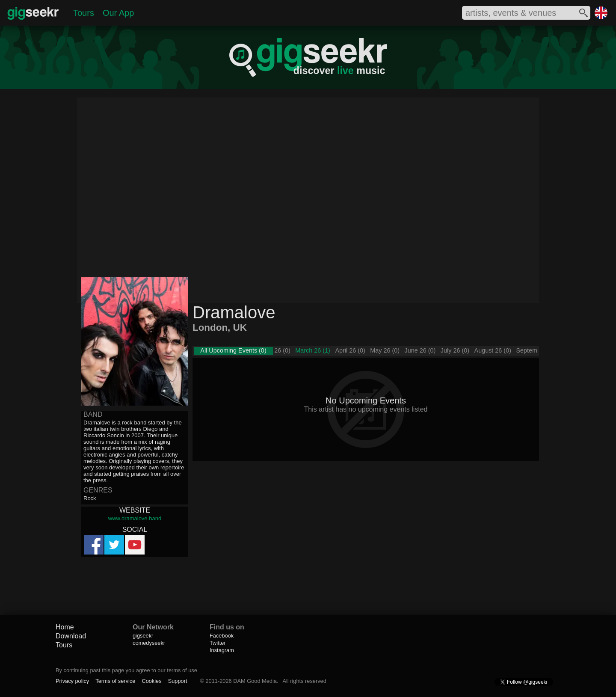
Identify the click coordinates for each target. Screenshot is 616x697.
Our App (118, 13)
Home (65, 627)
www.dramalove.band (135, 518)
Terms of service (115, 681)
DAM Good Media (255, 681)
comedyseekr (149, 643)
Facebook (222, 636)
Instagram (222, 650)
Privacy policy (72, 681)
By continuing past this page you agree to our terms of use (126, 670)
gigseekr (143, 636)
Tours (84, 13)
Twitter (218, 643)
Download (71, 636)
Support (178, 681)
